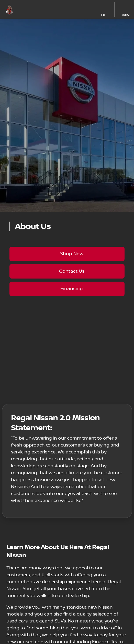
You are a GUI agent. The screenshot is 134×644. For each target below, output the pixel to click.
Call (103, 15)
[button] (70, 9)
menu (126, 15)
